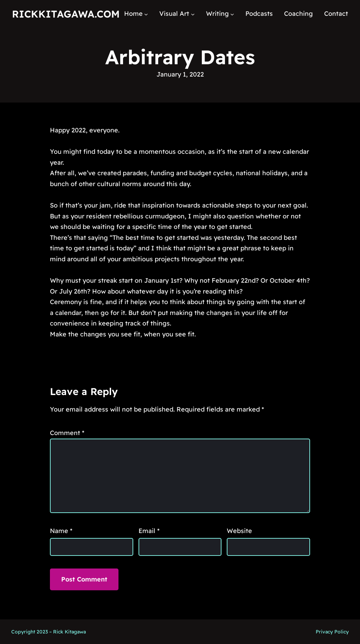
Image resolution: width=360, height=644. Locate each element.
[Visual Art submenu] (193, 14)
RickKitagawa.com (66, 14)
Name (61, 531)
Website (239, 531)
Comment (67, 433)
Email (149, 531)
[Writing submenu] (232, 14)
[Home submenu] (146, 14)
